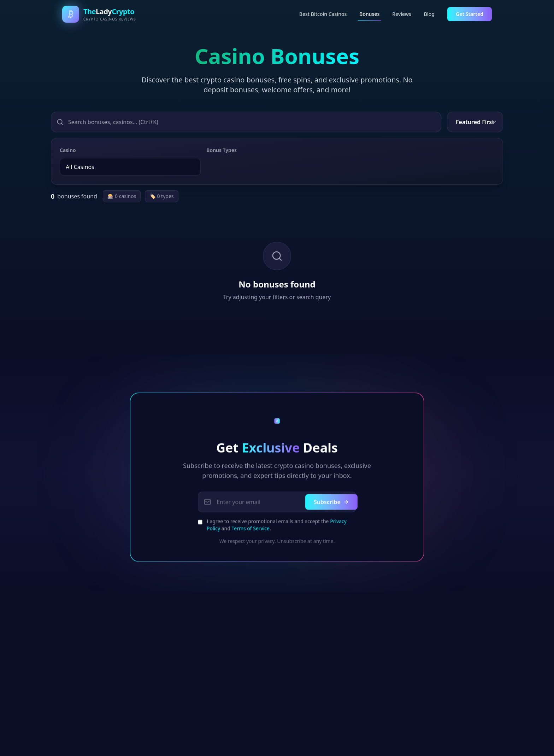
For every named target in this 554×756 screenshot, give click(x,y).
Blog (429, 14)
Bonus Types (221, 150)
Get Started (470, 14)
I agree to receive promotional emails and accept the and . (277, 527)
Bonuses (369, 16)
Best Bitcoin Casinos (323, 14)
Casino (68, 150)
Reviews (402, 14)
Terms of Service (251, 531)
